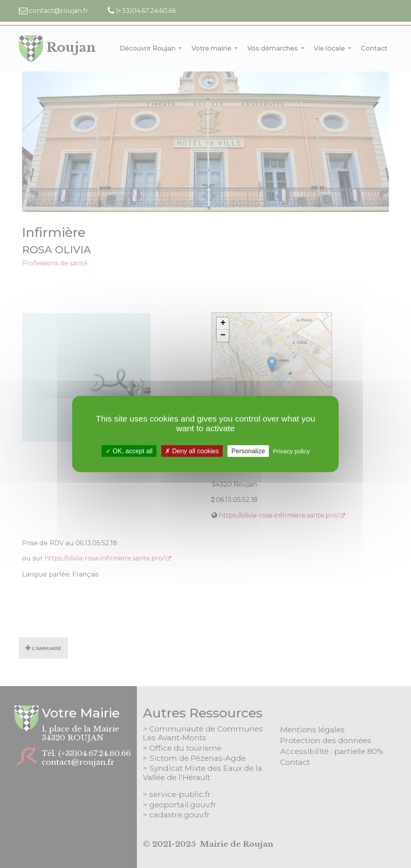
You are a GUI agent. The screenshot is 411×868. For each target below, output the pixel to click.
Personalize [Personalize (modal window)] (248, 451)
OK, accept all (129, 451)
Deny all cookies (192, 451)
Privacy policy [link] (291, 451)
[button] (223, 324)
